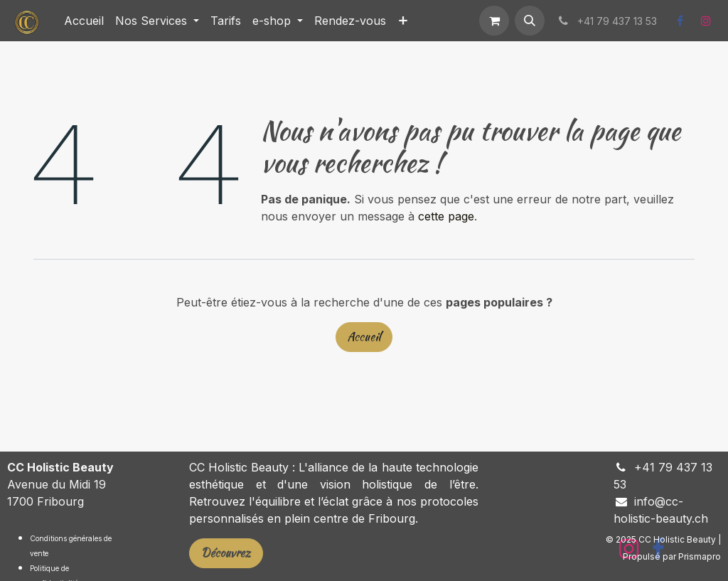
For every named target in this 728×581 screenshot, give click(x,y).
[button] (530, 21)
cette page (446, 216)
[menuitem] (84, 21)
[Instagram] (706, 21)
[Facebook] (680, 21)
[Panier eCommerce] (494, 21)
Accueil (364, 337)
